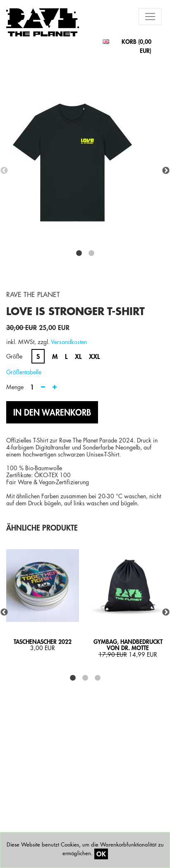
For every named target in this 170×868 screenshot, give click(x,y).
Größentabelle (24, 372)
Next (166, 171)
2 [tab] (91, 253)
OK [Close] (101, 854)
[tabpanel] (85, 171)
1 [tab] (79, 253)
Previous (4, 171)
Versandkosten (69, 342)
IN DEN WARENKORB (52, 412)
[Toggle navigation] (150, 17)
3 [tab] (98, 678)
